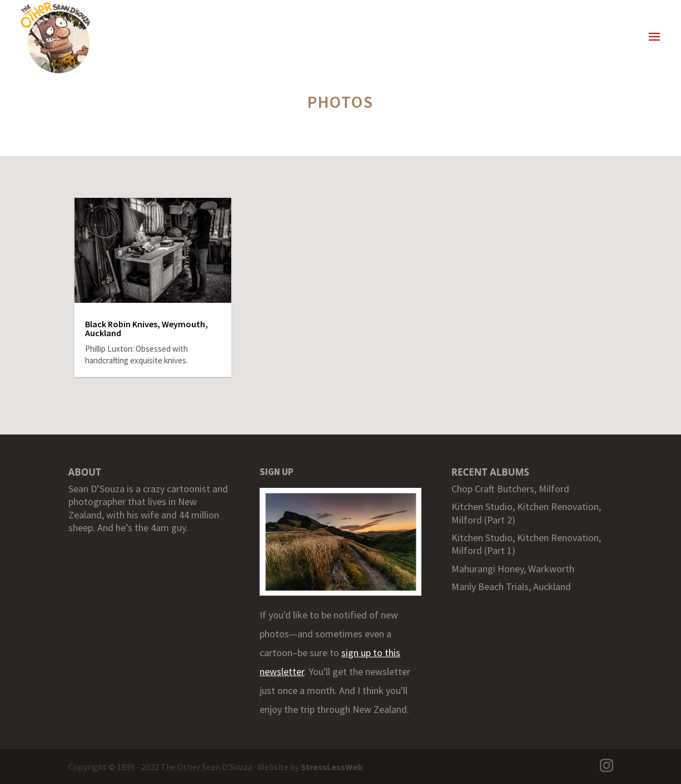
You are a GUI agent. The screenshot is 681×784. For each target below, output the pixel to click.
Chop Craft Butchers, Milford (510, 489)
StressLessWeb (332, 767)
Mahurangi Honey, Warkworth (513, 569)
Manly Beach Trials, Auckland (511, 586)
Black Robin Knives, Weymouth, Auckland (146, 328)
